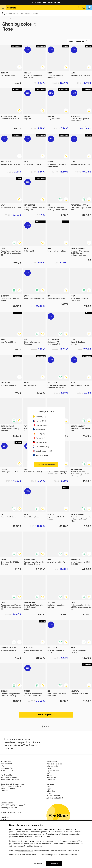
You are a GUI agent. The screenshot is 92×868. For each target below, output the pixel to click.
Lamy (49, 789)
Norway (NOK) (39, 421)
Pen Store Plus (7, 775)
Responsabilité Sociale (10, 779)
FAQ (2, 766)
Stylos (49, 768)
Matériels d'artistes (54, 764)
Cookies (4, 791)
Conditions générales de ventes (14, 784)
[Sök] (46, 13)
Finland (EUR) (39, 430)
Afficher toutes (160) (55, 798)
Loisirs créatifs (52, 766)
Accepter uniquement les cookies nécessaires (59, 855)
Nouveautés (51, 777)
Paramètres (38, 864)
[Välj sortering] (78, 41)
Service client (6, 764)
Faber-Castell (52, 791)
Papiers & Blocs (53, 771)
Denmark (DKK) (40, 425)
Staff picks (51, 780)
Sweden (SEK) (39, 417)
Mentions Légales (8, 788)
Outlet (49, 775)
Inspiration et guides (9, 777)
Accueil (5, 19)
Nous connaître (7, 768)
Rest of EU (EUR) (40, 455)
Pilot (48, 787)
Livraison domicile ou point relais (46, 2)
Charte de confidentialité (11, 786)
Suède (3, 819)
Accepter (54, 864)
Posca (49, 793)
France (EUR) (39, 438)
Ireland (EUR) (39, 434)
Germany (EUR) (40, 442)
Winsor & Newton (53, 796)
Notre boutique (7, 770)
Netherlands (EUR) (41, 447)
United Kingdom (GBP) (42, 451)
